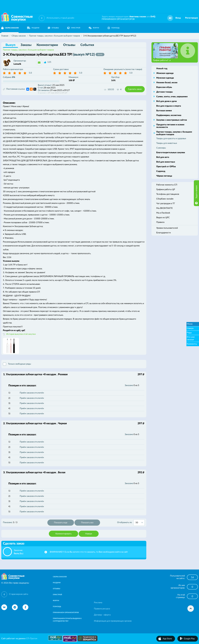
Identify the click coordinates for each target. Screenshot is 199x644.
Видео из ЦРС (163, 218)
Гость (16, 554)
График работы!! (162, 60)
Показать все (87, 523)
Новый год (162, 69)
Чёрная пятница (164, 176)
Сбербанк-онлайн (165, 199)
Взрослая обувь (164, 87)
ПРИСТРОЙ (74, 28)
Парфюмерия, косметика (169, 115)
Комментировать (63, 534)
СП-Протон (32, 639)
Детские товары (165, 92)
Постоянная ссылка (14, 89)
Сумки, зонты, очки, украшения (172, 97)
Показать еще (61, 523)
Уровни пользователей (167, 228)
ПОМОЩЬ (114, 28)
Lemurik (17, 64)
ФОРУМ (94, 28)
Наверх (89, 534)
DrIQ (153, 17)
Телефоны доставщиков (168, 194)
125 (49, 62)
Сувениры (161, 148)
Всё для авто (163, 157)
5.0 (30, 73)
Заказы (26, 45)
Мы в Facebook (163, 213)
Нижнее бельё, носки (167, 83)
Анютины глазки (138, 17)
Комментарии (47, 45)
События (87, 45)
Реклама (98, 603)
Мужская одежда (165, 78)
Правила (160, 222)
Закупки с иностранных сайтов (172, 120)
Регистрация (192, 18)
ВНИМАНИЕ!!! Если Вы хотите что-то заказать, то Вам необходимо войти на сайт (89, 552)
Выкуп (10, 45)
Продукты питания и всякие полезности (170, 126)
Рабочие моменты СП (167, 185)
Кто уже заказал (191, 338)
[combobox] (139, 523)
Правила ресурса (102, 609)
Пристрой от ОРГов (166, 167)
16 (192, 577)
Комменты (192, 344)
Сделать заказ (135, 89)
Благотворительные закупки (171, 153)
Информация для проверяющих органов (113, 621)
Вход (178, 18)
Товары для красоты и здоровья (171, 139)
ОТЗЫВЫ (53, 28)
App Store (167, 639)
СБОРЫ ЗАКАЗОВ (60, 577)
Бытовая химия (164, 111)
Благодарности (163, 233)
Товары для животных (167, 143)
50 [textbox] (137, 523)
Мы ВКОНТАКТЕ (165, 208)
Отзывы (69, 45)
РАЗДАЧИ (33, 28)
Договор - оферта (102, 615)
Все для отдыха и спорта (169, 106)
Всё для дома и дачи (167, 101)
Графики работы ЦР (166, 190)
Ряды (189, 333)
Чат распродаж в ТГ (166, 204)
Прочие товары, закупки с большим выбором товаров (28, 50)
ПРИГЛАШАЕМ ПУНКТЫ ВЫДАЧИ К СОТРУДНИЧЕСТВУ (67, 620)
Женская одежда (165, 73)
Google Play (189, 639)
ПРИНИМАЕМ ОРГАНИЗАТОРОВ (118, 19)
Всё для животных (166, 162)
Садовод (161, 171)
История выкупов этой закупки (21, 334)
